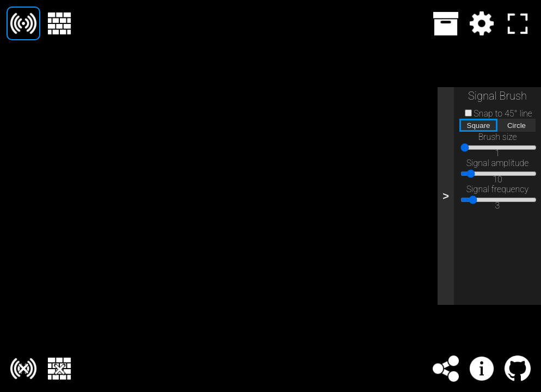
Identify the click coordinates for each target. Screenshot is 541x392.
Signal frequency (497, 189)
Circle (517, 125)
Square (479, 125)
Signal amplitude (498, 163)
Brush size (497, 137)
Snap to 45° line (503, 114)
